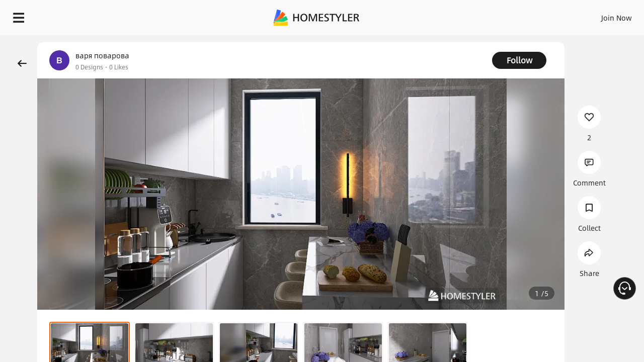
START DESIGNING (594, 15)
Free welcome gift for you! (435, 42)
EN (530, 15)
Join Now (495, 15)
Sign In (458, 15)
